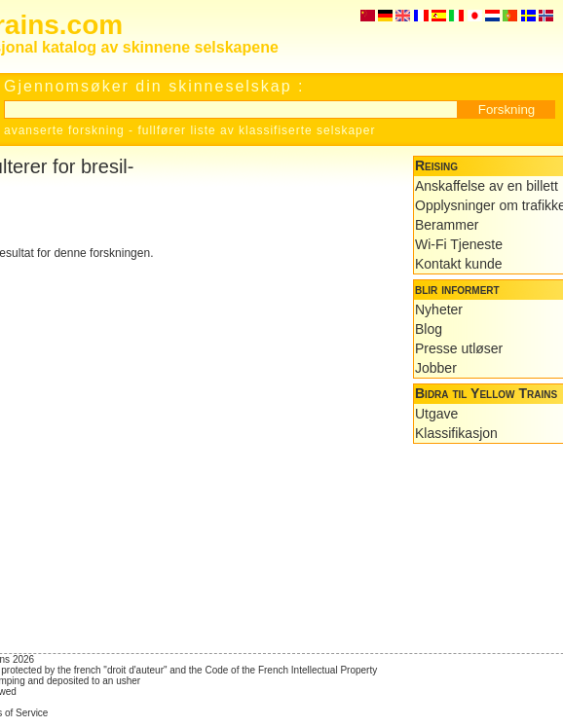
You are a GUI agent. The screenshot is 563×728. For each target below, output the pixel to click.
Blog (429, 329)
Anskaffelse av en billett (487, 186)
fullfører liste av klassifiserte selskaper (256, 130)
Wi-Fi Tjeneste (459, 244)
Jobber (436, 368)
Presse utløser (459, 348)
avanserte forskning (64, 130)
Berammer (447, 225)
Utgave (436, 414)
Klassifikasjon (456, 433)
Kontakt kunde (459, 264)
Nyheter (439, 309)
